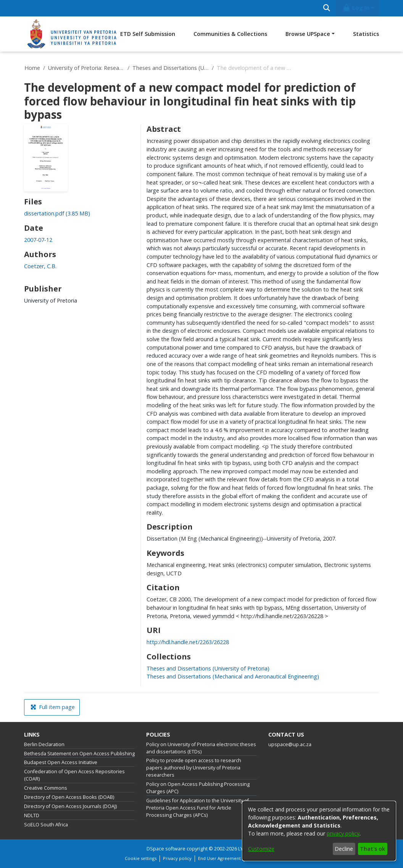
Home (32, 68)
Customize (261, 849)
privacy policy (343, 833)
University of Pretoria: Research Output (86, 68)
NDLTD (32, 815)
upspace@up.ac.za (290, 744)
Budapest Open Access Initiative (61, 762)
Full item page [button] (53, 707)
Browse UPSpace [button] (308, 34)
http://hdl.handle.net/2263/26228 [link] (188, 642)
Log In (356, 8)
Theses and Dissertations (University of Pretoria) (171, 68)
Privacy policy (177, 858)
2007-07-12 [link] (38, 240)
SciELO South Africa (46, 825)
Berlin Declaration (44, 744)
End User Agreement (219, 858)
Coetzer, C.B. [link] (40, 266)
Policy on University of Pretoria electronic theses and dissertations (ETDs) (201, 748)
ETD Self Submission (148, 34)
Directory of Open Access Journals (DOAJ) (70, 806)
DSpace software (166, 849)
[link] (57, 213)
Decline (344, 849)
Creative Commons (46, 788)
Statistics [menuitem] (366, 34)
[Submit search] (326, 8)
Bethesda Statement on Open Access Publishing (79, 754)
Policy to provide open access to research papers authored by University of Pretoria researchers (194, 768)
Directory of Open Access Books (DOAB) (69, 797)
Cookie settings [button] (141, 858)
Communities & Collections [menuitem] (230, 34)
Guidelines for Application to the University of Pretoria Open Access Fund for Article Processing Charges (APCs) (197, 808)
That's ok (372, 849)
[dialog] (319, 831)
